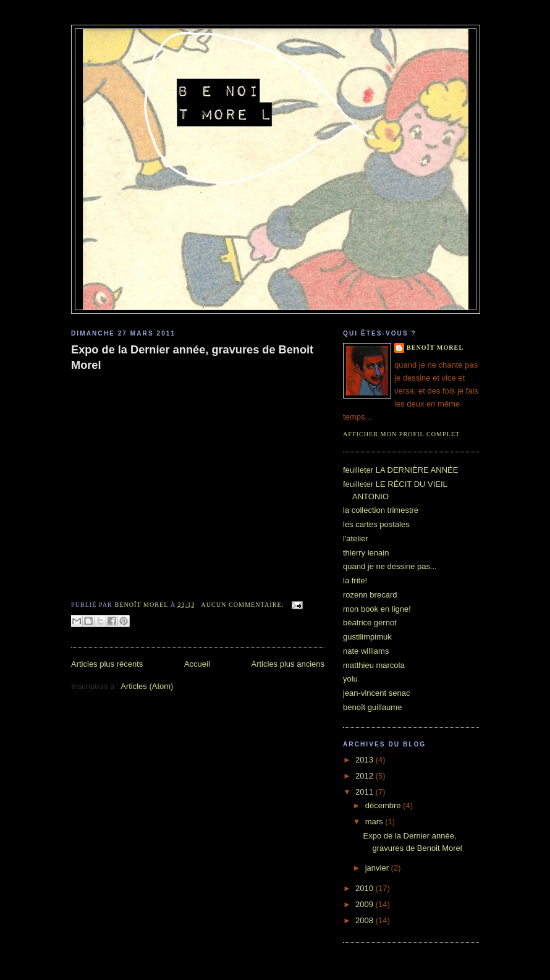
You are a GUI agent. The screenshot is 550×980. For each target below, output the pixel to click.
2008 (366, 920)
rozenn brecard (370, 595)
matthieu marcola (374, 665)
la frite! (355, 581)
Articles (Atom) (147, 686)
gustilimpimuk (367, 637)
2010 (366, 888)
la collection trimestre (381, 510)
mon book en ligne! (377, 609)
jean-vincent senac (376, 693)
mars (375, 822)
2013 (366, 760)
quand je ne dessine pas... (390, 566)
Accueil (197, 664)
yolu (350, 679)
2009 (366, 904)
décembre (384, 805)
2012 (366, 776)
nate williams (366, 651)
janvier (378, 868)
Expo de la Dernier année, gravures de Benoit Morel (192, 357)
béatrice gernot (370, 623)
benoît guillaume (372, 707)
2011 (366, 792)
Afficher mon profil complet (401, 434)
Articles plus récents (107, 664)
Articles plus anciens (288, 664)
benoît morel (435, 348)
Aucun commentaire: (243, 605)
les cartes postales (376, 524)
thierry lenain (366, 553)
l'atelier (356, 539)
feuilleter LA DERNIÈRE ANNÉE (400, 470)
